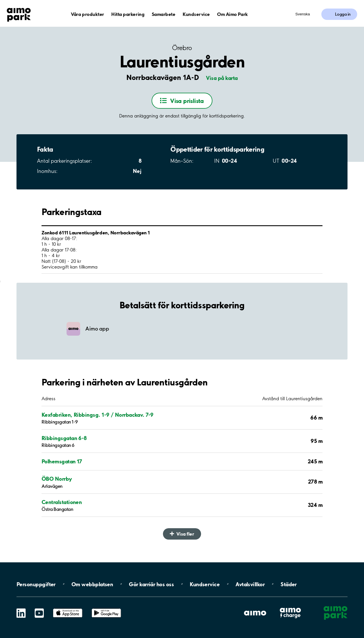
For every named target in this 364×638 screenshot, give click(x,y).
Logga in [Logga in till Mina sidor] (343, 14)
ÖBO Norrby (57, 479)
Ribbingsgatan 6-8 (64, 438)
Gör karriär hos (151, 584)
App (68, 609)
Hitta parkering (128, 14)
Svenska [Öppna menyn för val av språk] (303, 14)
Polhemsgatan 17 (62, 461)
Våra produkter (87, 14)
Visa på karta (222, 78)
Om (92, 584)
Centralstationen (62, 502)
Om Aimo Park (232, 14)
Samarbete (164, 14)
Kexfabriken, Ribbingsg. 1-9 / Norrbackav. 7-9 (98, 415)
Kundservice (196, 14)
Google (106, 609)
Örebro (182, 48)
